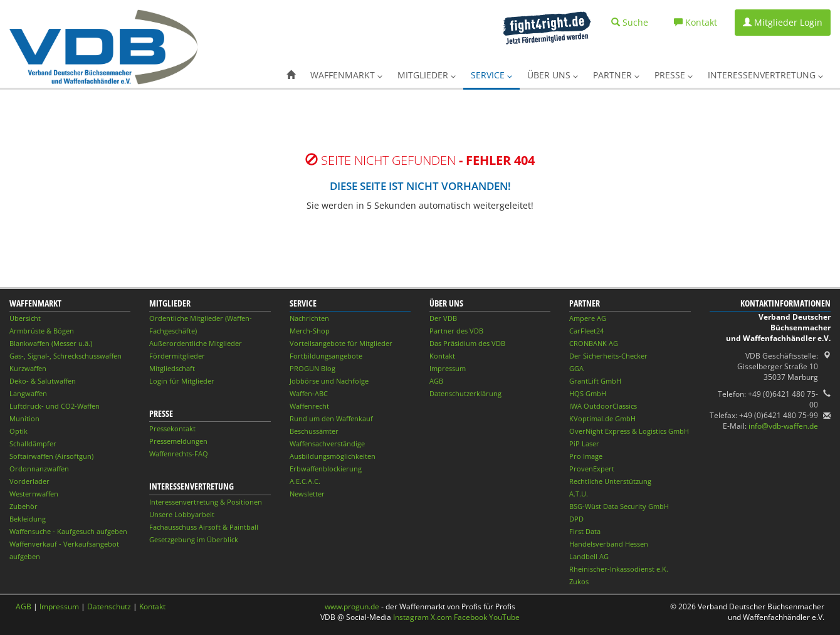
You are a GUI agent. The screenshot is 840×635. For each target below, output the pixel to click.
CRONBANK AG (594, 343)
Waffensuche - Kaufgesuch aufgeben (68, 531)
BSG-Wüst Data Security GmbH (619, 506)
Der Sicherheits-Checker (608, 356)
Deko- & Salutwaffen (43, 381)
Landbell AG (589, 556)
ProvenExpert (592, 469)
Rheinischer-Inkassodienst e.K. (619, 569)
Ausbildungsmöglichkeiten (333, 456)
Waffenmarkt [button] (346, 75)
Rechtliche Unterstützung (610, 481)
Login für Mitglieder (182, 381)
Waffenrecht (309, 406)
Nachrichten (309, 318)
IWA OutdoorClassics (603, 406)
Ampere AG (588, 318)
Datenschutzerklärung (465, 393)
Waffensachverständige (327, 443)
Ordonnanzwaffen (39, 469)
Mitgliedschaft (172, 368)
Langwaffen (28, 393)
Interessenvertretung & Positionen (206, 502)
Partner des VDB (456, 331)
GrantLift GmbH (595, 381)
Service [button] (491, 75)
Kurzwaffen (28, 368)
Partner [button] (616, 75)
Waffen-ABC (309, 393)
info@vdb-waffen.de (783, 426)
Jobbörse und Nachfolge (329, 381)
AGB (436, 381)
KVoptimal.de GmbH (602, 418)
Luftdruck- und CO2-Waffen (55, 406)
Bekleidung (28, 519)
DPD (576, 519)
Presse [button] (674, 75)
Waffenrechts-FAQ (179, 454)
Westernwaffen (34, 494)
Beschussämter (314, 431)
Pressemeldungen (178, 441)
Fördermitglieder (177, 356)
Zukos (579, 581)
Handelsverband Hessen (609, 544)
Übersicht (25, 318)
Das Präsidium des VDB (467, 343)
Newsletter (307, 494)
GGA (576, 368)
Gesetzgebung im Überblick (194, 539)
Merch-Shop (310, 331)
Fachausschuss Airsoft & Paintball (204, 527)
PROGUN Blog (312, 368)
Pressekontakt (172, 428)
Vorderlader (29, 481)
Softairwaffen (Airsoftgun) (51, 456)
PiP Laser (584, 443)
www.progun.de (352, 606)
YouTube (504, 617)
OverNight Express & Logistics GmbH (629, 431)
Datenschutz (109, 606)
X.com (441, 617)
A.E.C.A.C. (305, 481)
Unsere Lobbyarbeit (182, 514)
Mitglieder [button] (427, 75)
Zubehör (24, 506)
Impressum (448, 368)
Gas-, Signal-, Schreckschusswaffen (66, 356)
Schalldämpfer (33, 443)
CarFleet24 (586, 331)
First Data (585, 531)
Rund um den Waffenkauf (331, 418)
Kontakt (442, 356)
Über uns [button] (553, 75)
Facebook (470, 617)
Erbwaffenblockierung (326, 469)
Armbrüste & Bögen (42, 331)
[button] (291, 75)
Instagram (411, 617)
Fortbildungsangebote (326, 356)
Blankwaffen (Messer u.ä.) (51, 343)
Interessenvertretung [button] (765, 75)
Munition (24, 418)
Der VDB (443, 318)
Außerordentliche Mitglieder (196, 343)
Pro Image (586, 456)
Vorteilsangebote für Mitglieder (341, 343)
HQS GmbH (588, 393)
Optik (18, 431)
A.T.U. (579, 494)
